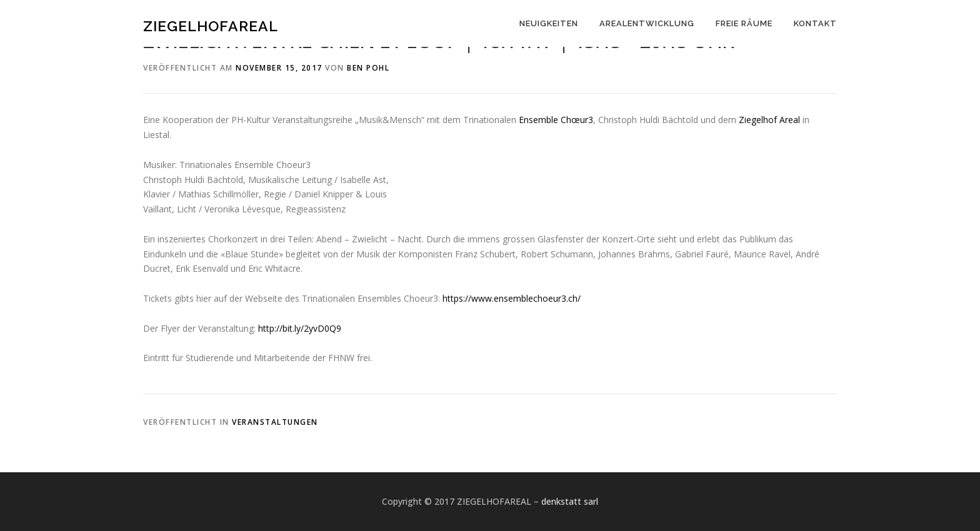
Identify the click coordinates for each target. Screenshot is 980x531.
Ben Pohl (368, 68)
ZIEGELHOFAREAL (211, 25)
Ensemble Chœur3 (556, 120)
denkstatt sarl (570, 501)
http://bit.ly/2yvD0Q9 (300, 328)
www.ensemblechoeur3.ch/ (513, 298)
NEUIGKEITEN (549, 23)
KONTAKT (815, 23)
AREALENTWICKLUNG (647, 23)
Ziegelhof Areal (769, 120)
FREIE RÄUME (744, 23)
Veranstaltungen (275, 422)
